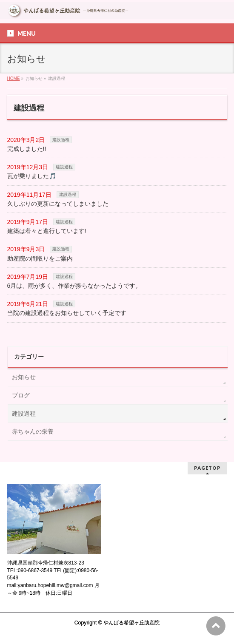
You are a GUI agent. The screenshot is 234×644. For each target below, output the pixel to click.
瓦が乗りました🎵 (32, 176)
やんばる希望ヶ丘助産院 (131, 623)
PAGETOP (207, 468)
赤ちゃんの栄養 (33, 431)
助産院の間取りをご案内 (40, 258)
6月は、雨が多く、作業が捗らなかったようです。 (74, 286)
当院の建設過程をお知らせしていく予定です (67, 313)
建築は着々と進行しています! (47, 231)
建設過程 (61, 140)
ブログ (21, 395)
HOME (14, 78)
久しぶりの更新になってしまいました (58, 204)
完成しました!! (27, 149)
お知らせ (24, 377)
